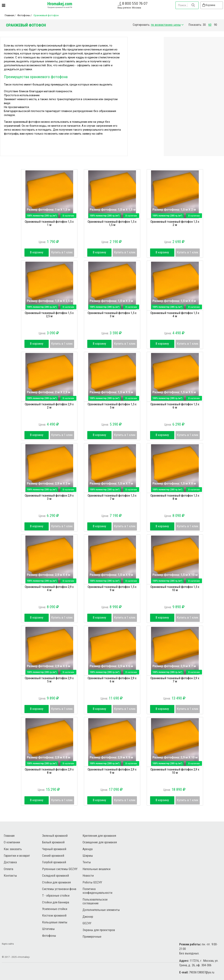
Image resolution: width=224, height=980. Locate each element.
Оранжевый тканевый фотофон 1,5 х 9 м (112, 588)
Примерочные (92, 937)
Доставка (10, 862)
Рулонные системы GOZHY (60, 869)
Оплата (8, 869)
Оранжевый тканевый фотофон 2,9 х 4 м (49, 588)
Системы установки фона (59, 889)
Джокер (88, 917)
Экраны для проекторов (99, 930)
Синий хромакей (53, 856)
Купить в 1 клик (62, 252)
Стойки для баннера (56, 902)
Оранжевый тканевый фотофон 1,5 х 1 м (49, 223)
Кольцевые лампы (55, 922)
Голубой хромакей (54, 862)
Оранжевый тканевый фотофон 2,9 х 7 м (175, 680)
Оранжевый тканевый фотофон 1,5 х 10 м (175, 588)
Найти (193, 5)
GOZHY (87, 923)
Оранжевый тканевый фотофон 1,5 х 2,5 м (49, 314)
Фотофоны (24, 15)
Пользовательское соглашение (95, 901)
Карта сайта (8, 944)
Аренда (88, 849)
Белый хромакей (53, 842)
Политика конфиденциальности (97, 891)
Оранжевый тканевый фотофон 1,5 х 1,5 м (112, 223)
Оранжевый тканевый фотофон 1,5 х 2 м (175, 223)
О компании (12, 842)
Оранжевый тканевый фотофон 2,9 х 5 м (49, 680)
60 (210, 25)
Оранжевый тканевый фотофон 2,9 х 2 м (49, 406)
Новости (88, 876)
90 (216, 25)
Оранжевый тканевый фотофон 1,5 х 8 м (175, 497)
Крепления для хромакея (99, 836)
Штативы (48, 929)
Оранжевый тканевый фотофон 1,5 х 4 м (175, 314)
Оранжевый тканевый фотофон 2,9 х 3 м (49, 497)
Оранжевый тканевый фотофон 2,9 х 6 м (112, 680)
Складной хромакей (55, 876)
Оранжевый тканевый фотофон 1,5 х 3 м (112, 314)
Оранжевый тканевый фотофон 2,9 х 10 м (175, 771)
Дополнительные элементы (101, 910)
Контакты (10, 876)
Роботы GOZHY (92, 882)
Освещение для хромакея (100, 842)
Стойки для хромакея (56, 882)
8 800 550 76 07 (135, 3)
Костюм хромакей (54, 915)
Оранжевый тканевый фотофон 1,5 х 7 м (112, 497)
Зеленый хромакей (55, 836)
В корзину (37, 252)
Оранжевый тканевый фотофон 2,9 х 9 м (112, 771)
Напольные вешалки (96, 869)
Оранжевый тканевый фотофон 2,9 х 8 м (49, 771)
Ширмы (88, 856)
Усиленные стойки (55, 909)
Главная (9, 15)
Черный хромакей (54, 849)
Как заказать (13, 849)
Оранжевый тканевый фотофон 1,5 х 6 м (175, 406)
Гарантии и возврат (17, 856)
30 (204, 25)
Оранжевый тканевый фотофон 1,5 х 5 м (112, 406)
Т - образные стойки (56, 895)
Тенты (87, 862)
